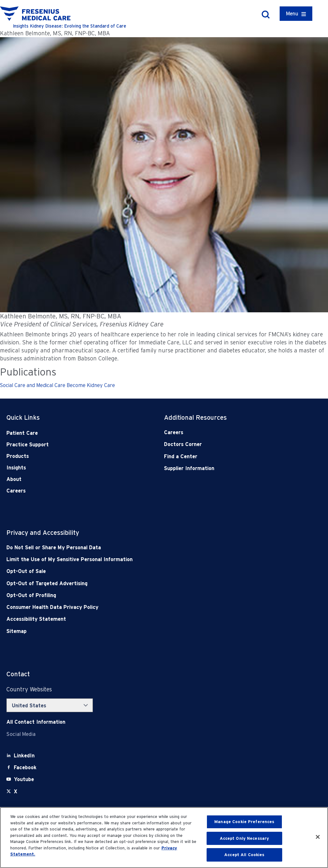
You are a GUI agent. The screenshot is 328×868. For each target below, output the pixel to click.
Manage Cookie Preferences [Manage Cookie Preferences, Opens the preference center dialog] (244, 822)
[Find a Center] (227, 456)
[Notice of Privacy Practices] (132, 559)
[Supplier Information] (227, 468)
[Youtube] (24, 779)
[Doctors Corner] (227, 444)
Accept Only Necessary (245, 838)
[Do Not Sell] (132, 548)
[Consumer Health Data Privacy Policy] (132, 607)
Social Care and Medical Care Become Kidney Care (57, 385)
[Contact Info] (36, 722)
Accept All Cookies (244, 855)
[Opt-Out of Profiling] (132, 595)
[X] (16, 792)
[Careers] (227, 432)
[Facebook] (25, 767)
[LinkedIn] (24, 756)
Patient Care (22, 433)
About (14, 479)
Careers (16, 491)
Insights (16, 468)
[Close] (318, 837)
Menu (292, 14)
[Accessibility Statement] (132, 619)
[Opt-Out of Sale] (132, 571)
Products (18, 456)
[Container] (296, 14)
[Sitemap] (132, 631)
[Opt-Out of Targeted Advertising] (132, 583)
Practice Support (28, 445)
